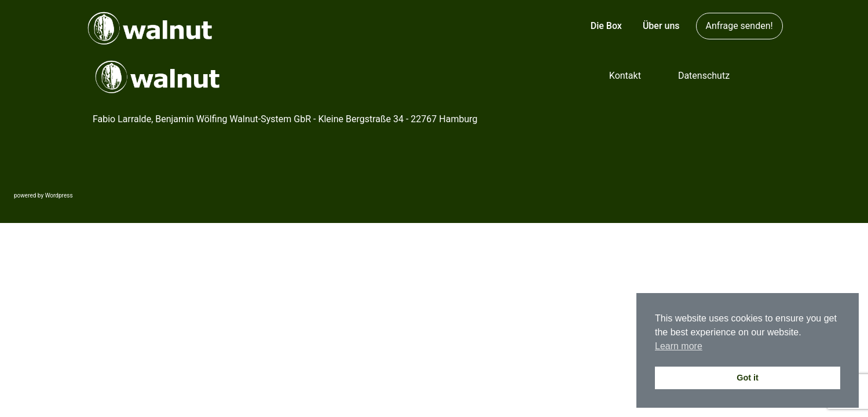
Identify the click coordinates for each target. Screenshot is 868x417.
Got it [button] (748, 378)
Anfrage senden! (739, 26)
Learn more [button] (679, 346)
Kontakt (625, 76)
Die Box (606, 26)
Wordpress (59, 195)
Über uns (661, 26)
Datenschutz (704, 76)
